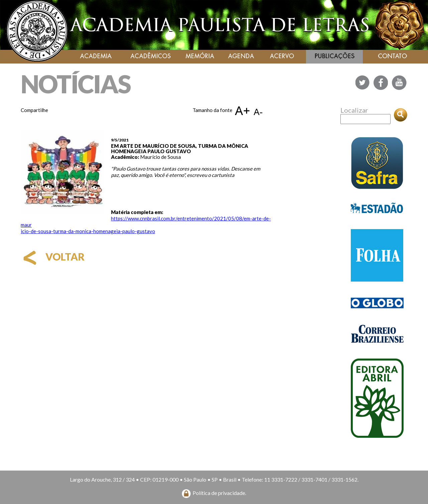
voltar (53, 257)
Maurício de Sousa (160, 157)
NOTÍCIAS (76, 84)
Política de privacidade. (219, 493)
